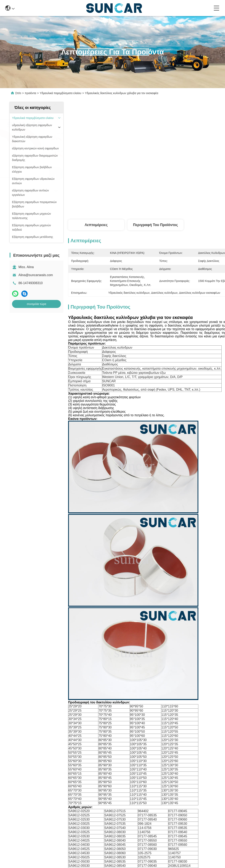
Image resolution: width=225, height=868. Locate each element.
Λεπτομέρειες (96, 225)
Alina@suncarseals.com (36, 275)
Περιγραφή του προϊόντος (155, 225)
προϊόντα (31, 93)
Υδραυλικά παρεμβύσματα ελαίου (61, 93)
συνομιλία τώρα (37, 304)
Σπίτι (18, 93)
